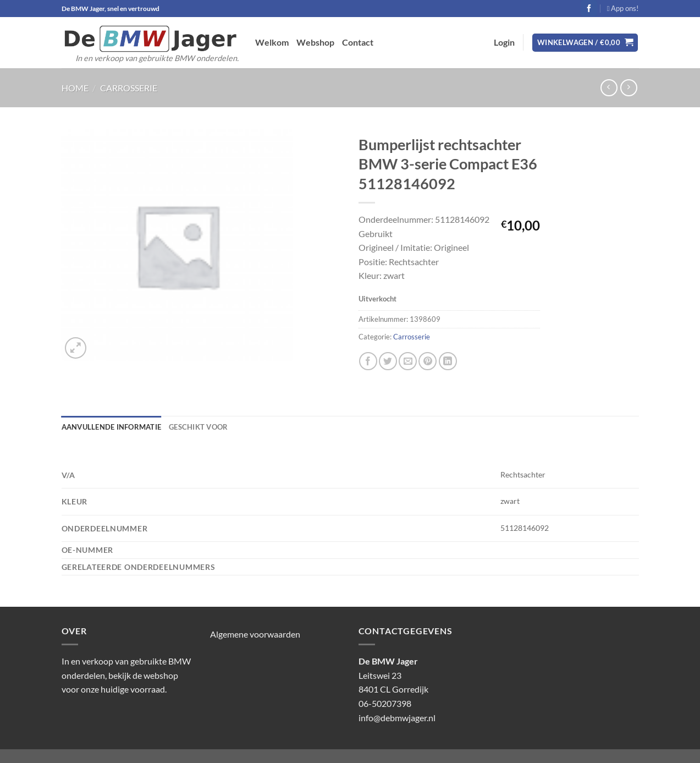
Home (75, 88)
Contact (358, 42)
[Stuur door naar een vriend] (408, 361)
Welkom (272, 42)
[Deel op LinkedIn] (448, 361)
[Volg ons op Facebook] (589, 8)
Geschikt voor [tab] (198, 427)
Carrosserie (129, 88)
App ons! (623, 8)
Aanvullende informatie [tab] (112, 427)
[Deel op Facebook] (368, 361)
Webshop (315, 42)
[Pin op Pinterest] (428, 361)
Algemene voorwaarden (255, 634)
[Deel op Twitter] (388, 361)
